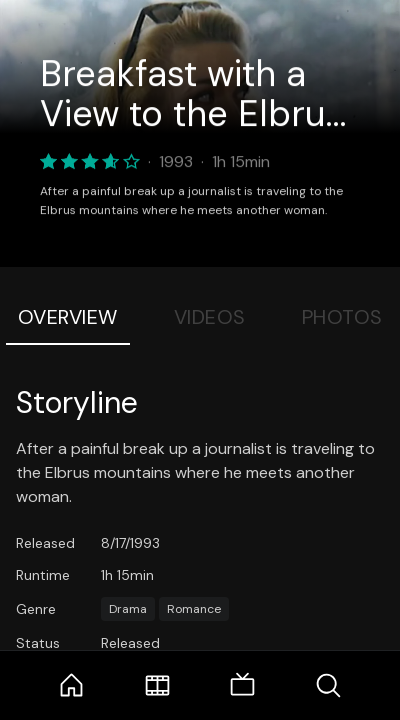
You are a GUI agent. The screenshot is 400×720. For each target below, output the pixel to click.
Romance (194, 609)
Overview (68, 317)
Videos (210, 317)
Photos (342, 317)
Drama (128, 609)
